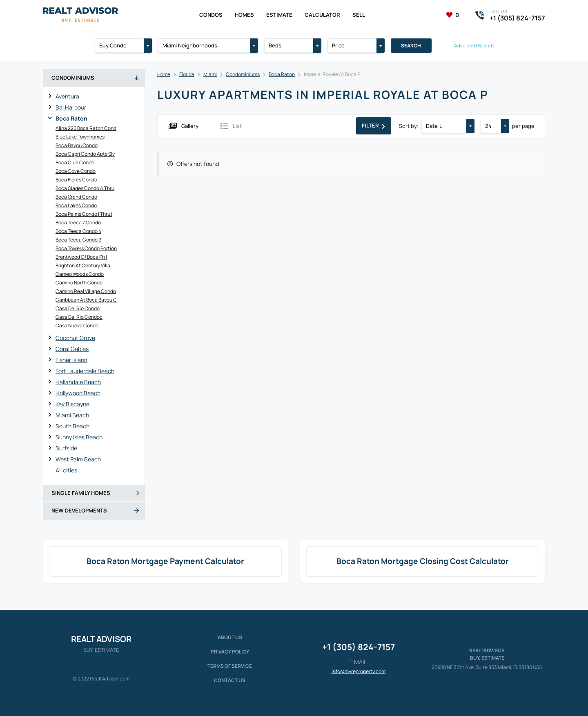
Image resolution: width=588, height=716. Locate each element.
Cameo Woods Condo (80, 274)
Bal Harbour (71, 107)
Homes (244, 15)
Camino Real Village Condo (86, 291)
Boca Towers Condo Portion (86, 248)
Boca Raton (71, 118)
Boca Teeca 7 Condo (78, 223)
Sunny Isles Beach (79, 437)
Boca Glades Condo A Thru (85, 188)
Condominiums (243, 74)
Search (411, 46)
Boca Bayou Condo (77, 145)
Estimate (279, 15)
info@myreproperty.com (359, 671)
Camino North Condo (79, 283)
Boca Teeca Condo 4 (78, 231)
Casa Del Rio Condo (78, 308)
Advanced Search (474, 46)
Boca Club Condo (75, 162)
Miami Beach (72, 415)
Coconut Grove (75, 338)
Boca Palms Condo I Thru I (84, 214)
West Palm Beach (78, 459)
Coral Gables (72, 349)
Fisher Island (71, 360)
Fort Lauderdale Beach (85, 371)
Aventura (67, 96)
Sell (359, 15)
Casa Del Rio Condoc (79, 317)
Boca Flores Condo (76, 180)
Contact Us (230, 680)
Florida (187, 74)
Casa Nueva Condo (77, 326)
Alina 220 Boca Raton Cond (86, 128)
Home (164, 74)
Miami (210, 74)
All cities (66, 470)
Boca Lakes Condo (76, 205)
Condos (211, 15)
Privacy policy (230, 652)
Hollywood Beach (78, 393)
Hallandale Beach (78, 382)
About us (230, 637)
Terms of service (230, 666)
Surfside (66, 448)
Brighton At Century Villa (83, 265)
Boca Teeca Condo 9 (78, 240)
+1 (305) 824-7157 (359, 647)
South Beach (72, 426)
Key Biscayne (72, 404)
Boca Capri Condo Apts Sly (85, 154)
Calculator (322, 15)
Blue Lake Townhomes (80, 137)
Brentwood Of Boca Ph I (81, 257)
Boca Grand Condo (76, 197)
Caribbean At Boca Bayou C (86, 300)
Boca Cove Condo (76, 171)
